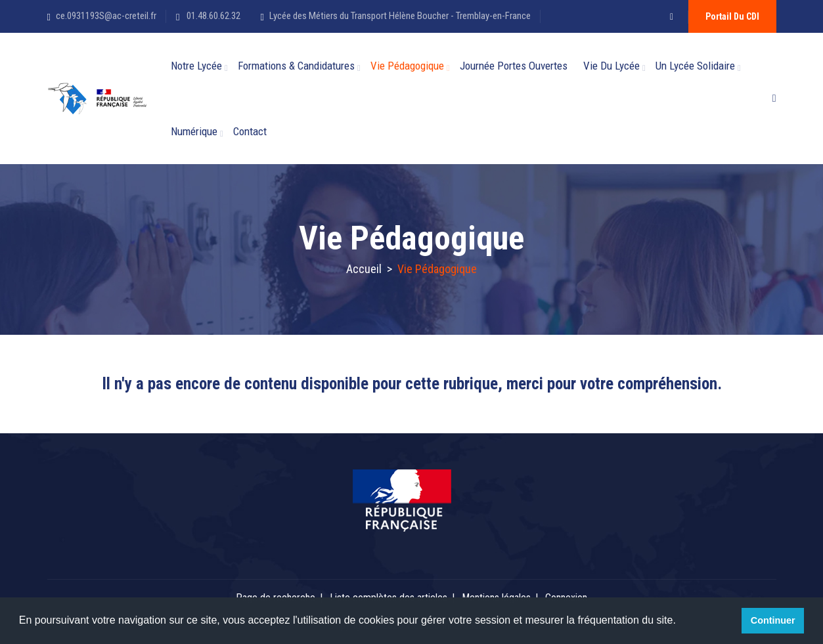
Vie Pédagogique (407, 66)
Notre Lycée (196, 66)
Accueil (364, 269)
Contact (250, 131)
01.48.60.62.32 (212, 16)
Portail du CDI (732, 16)
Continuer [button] (773, 620)
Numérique (194, 131)
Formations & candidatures (296, 66)
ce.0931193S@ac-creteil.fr (106, 16)
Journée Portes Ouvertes (514, 66)
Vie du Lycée (612, 66)
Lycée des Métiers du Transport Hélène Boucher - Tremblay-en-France (400, 16)
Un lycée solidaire (695, 66)
